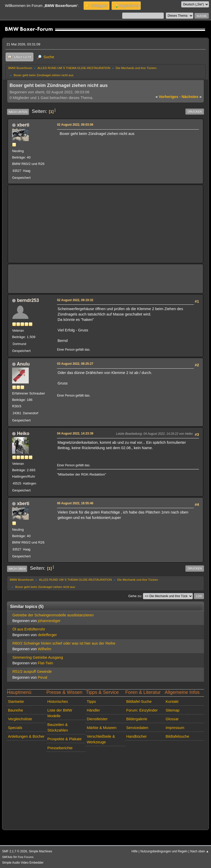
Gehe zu (135, 596)
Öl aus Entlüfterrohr (29, 629)
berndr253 (28, 300)
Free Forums (26, 857)
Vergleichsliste (20, 719)
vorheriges (167, 97)
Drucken (195, 112)
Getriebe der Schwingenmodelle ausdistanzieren (53, 615)
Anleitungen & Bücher (26, 736)
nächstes (191, 97)
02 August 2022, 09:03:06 (75, 125)
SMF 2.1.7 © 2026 (15, 851)
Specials (15, 728)
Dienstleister (97, 719)
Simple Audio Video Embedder (23, 863)
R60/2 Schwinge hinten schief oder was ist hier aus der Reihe (64, 643)
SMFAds (7, 857)
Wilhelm (44, 649)
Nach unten (18, 112)
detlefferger (47, 635)
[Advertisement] (106, 224)
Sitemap (172, 710)
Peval (42, 677)
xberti (23, 125)
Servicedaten (137, 728)
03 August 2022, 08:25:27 (75, 364)
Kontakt (172, 702)
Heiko (23, 433)
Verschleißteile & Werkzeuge (101, 739)
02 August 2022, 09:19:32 (75, 300)
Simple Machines (40, 851)
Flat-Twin (45, 663)
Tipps (91, 702)
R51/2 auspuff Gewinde (32, 672)
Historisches (57, 702)
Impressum (175, 728)
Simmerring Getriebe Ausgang (38, 657)
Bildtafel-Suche (139, 702)
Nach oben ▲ (200, 851)
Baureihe (16, 710)
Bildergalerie (137, 719)
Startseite (16, 702)
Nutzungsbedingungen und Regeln (164, 851)
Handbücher (137, 736)
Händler (93, 710)
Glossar (172, 719)
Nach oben (17, 569)
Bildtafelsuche (177, 736)
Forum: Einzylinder (142, 710)
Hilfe (135, 851)
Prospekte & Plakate (64, 739)
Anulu (23, 364)
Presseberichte (60, 748)
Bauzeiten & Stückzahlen (57, 727)
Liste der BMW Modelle (60, 713)
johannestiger (49, 621)
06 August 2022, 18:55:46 (75, 503)
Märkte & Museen (102, 728)
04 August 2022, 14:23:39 (75, 433)
